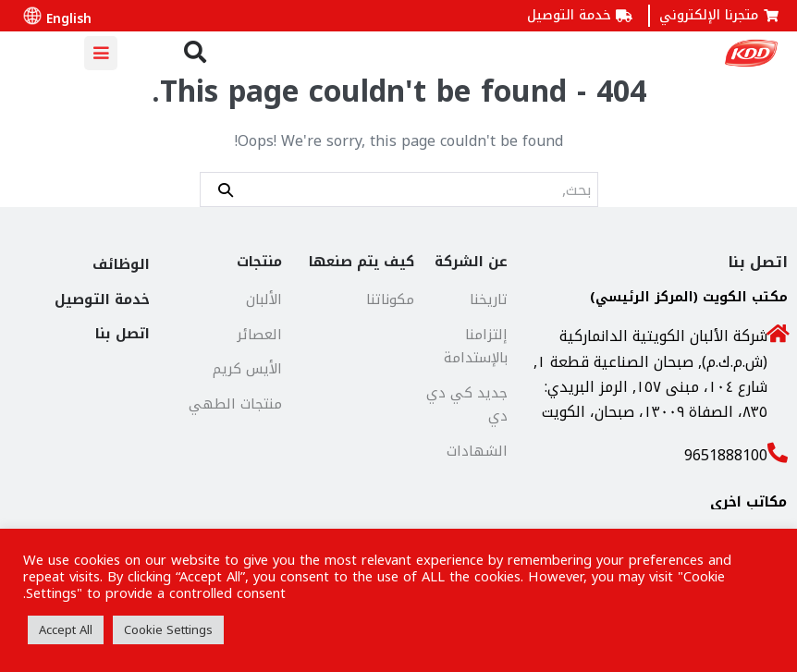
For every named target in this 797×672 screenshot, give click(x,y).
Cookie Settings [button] (168, 630)
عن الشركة (471, 262)
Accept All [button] (66, 630)
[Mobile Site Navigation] (101, 53)
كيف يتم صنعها (362, 262)
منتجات (259, 262)
